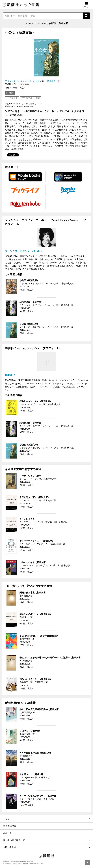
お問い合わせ (10, 847)
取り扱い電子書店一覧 (14, 840)
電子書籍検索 (10, 826)
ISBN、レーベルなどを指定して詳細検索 (48, 23)
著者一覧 (7, 833)
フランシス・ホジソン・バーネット (22, 81)
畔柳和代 (51, 81)
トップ (6, 819)
